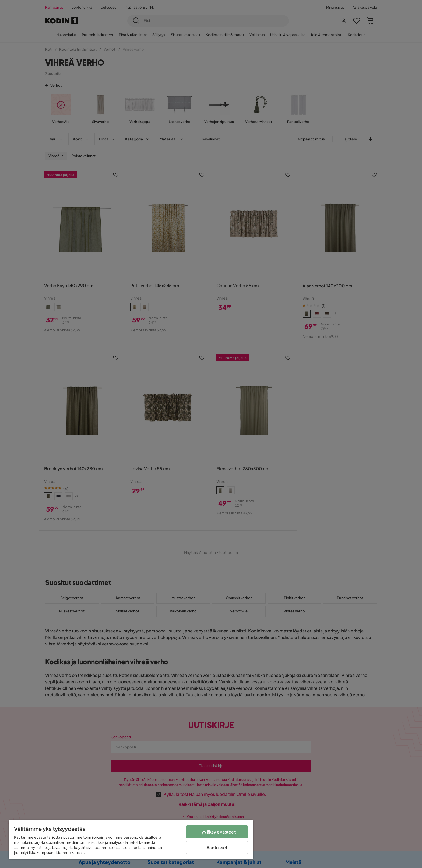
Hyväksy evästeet (217, 832)
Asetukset (217, 847)
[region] (131, 840)
